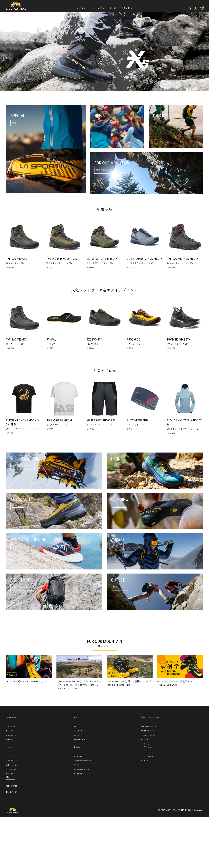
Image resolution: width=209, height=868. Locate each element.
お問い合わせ (10, 825)
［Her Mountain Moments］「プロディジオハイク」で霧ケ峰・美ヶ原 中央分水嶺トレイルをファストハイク (79, 737)
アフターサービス (12, 808)
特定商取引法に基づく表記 (82, 821)
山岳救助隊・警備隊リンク (82, 812)
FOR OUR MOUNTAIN (80, 791)
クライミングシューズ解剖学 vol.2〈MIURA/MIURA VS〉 (175, 735)
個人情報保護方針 (79, 825)
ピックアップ (78, 783)
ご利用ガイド (10, 812)
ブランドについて (12, 778)
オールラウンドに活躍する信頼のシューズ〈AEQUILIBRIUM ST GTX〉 (129, 735)
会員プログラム (11, 787)
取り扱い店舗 (78, 808)
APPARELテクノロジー (148, 783)
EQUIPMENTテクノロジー (149, 787)
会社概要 (9, 791)
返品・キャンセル (12, 817)
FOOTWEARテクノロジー (149, 778)
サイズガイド (145, 791)
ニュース (76, 787)
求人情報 (76, 817)
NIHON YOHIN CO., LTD (174, 862)
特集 (75, 778)
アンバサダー (10, 783)
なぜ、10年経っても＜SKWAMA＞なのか (27, 733)
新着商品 (105, 209)
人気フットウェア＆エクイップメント (105, 290)
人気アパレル (105, 371)
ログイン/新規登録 (147, 808)
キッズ (113, 8)
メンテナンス (145, 796)
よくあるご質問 (11, 821)
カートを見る (145, 812)
